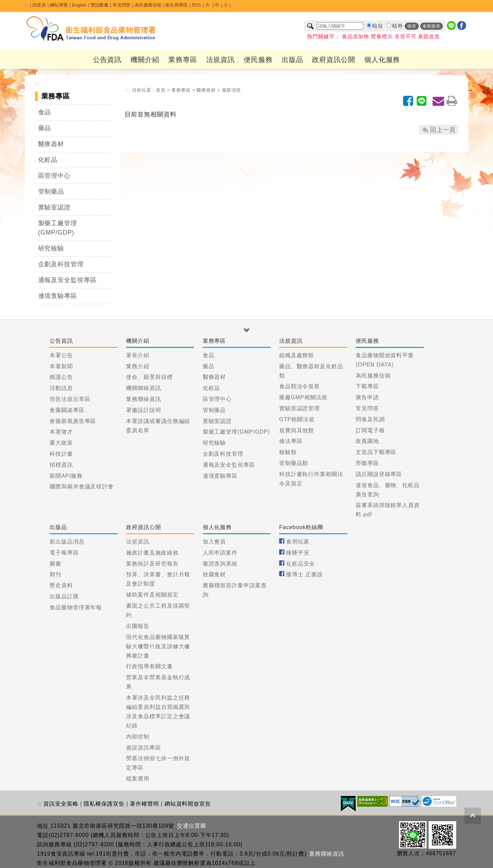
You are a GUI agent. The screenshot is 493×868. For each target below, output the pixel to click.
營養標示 (382, 37)
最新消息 (232, 90)
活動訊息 (61, 388)
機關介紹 (145, 60)
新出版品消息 (67, 542)
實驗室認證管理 (300, 408)
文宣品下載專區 (376, 452)
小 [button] (226, 5)
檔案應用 (138, 779)
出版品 (292, 60)
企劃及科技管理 (61, 264)
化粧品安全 (301, 564)
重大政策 (61, 443)
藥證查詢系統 (220, 564)
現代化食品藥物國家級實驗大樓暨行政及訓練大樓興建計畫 (158, 646)
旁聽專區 (367, 463)
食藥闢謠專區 (67, 410)
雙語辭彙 (99, 5)
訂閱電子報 (370, 430)
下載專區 (367, 386)
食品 (45, 112)
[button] (246, 330)
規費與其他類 (297, 430)
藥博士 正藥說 (305, 574)
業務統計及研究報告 (152, 564)
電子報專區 (64, 553)
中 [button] (217, 5)
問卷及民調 (370, 419)
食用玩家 (298, 542)
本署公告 (61, 355)
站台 (378, 26)
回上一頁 (443, 130)
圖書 (55, 564)
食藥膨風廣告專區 (73, 421)
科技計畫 (61, 454)
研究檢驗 (51, 248)
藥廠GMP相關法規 (303, 397)
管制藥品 (51, 192)
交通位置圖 (192, 826)
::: (27, 5)
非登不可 (406, 37)
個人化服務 (382, 60)
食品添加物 (356, 37)
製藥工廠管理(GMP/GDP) (58, 228)
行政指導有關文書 (149, 666)
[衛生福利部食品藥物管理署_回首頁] (91, 29)
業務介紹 (138, 366)
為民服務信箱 (148, 5)
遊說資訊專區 (143, 748)
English (79, 5)
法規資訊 (221, 60)
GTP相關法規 (297, 419)
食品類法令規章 (300, 386)
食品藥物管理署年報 (76, 607)
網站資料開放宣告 (188, 804)
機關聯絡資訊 (143, 388)
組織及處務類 (297, 355)
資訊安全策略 (61, 804)
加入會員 (214, 542)
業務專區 (183, 60)
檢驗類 (288, 452)
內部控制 (138, 737)
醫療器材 (51, 144)
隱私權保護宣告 (104, 804)
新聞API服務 (66, 476)
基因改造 (429, 37)
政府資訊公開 (333, 60)
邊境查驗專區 (58, 296)
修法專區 (291, 441)
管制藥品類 (294, 463)
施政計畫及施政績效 (152, 553)
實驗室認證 (55, 207)
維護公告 (61, 377)
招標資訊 (61, 465)
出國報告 (138, 626)
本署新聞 (61, 366)
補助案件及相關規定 (152, 595)
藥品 (45, 128)
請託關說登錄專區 (379, 474)
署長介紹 (138, 355)
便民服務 (258, 60)
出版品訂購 (64, 596)
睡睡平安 (298, 553)
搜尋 (412, 26)
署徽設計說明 (143, 410)
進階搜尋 (431, 26)
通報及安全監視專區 (67, 280)
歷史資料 (61, 585)
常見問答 (122, 5)
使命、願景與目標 (149, 377)
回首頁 (39, 5)
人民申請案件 (220, 553)
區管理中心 (55, 176)
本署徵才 (61, 432)
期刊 (55, 574)
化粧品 (48, 160)
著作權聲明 (144, 804)
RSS (196, 5)
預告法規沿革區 (70, 399)
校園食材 (214, 574)
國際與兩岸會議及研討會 (82, 487)
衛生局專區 (176, 5)
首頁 (161, 90)
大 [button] (208, 5)
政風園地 (367, 441)
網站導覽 (59, 5)
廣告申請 (367, 397)
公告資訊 (107, 60)
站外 (398, 26)
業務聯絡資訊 (143, 399)
